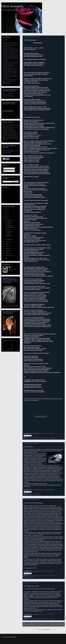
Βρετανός (38, 619)
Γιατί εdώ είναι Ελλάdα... (33, 503)
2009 (6, 258)
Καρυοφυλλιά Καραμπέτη (34, 438)
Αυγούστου (8, 242)
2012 (6, 214)
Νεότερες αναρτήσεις (30, 624)
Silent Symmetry (12, 6)
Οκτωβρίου (8, 225)
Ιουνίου (8, 246)
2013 (6, 212)
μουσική (39, 494)
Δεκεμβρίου (9, 221)
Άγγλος (33, 619)
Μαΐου (7, 249)
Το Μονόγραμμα (30, 40)
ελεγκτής (55, 576)
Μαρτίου (8, 253)
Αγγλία (29, 619)
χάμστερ (52, 619)
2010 (6, 218)
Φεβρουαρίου (9, 256)
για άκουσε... (31, 494)
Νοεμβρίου (8, 223)
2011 (6, 216)
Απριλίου (8, 251)
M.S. (11, 267)
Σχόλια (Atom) (47, 630)
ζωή (35, 494)
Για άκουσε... (29, 447)
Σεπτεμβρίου (9, 239)
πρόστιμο (32, 577)
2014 (6, 209)
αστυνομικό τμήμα (32, 576)
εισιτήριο (51, 576)
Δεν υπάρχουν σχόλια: (49, 433)
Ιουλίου (8, 244)
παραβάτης (26, 577)
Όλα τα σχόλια (8, 171)
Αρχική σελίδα (43, 624)
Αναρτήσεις (7, 168)
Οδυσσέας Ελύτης (45, 438)
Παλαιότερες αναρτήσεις (57, 624)
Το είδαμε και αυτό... (32, 586)
